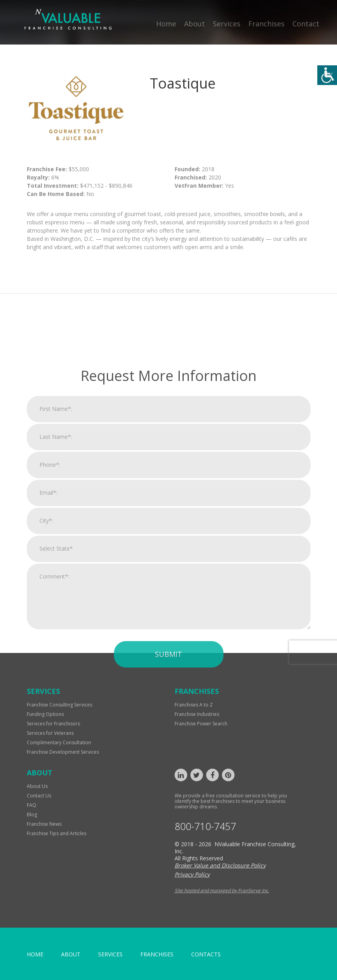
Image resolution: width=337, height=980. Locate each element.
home (35, 954)
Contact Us (39, 796)
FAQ (32, 805)
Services (227, 24)
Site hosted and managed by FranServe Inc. (222, 890)
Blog (32, 815)
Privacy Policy (192, 874)
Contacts (206, 954)
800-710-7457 (205, 826)
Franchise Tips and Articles (57, 833)
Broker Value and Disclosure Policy (220, 865)
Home (166, 24)
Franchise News (44, 824)
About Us (37, 786)
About (195, 24)
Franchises (266, 24)
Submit (168, 755)
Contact (306, 24)
